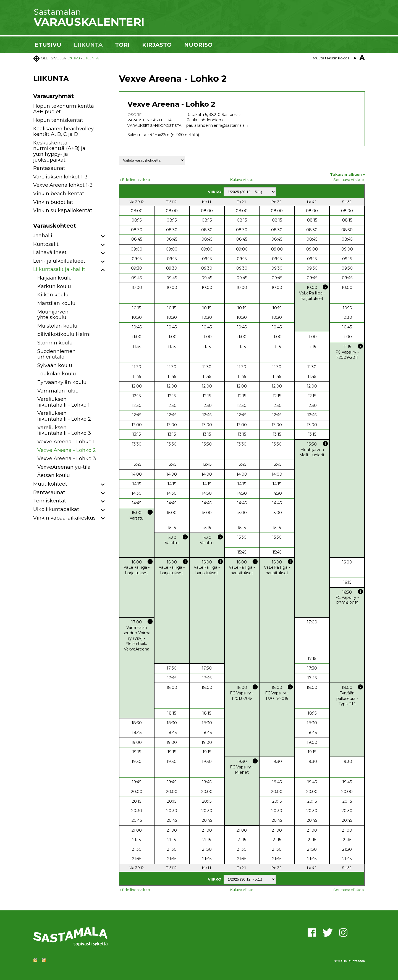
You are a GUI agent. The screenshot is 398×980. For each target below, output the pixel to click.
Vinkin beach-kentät (59, 194)
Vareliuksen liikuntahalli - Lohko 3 (64, 430)
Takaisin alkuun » (347, 174)
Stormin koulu (55, 343)
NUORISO (198, 45)
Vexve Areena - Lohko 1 (66, 442)
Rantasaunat (49, 168)
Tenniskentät (50, 501)
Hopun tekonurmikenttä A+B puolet (64, 109)
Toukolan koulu (57, 374)
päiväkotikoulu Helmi (64, 334)
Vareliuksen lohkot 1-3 (60, 177)
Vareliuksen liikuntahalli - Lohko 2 (64, 416)
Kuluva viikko (242, 180)
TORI (122, 45)
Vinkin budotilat (53, 202)
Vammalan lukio (58, 391)
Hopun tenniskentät (58, 120)
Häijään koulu (55, 278)
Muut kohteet (50, 484)
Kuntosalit (46, 244)
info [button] (325, 287)
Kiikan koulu (53, 295)
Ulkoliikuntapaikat (56, 509)
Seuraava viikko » (349, 180)
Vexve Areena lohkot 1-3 (63, 185)
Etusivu (74, 58)
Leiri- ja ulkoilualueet (59, 261)
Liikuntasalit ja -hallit (59, 269)
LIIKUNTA (88, 45)
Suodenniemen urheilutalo (57, 354)
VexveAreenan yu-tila (64, 467)
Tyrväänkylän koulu (62, 382)
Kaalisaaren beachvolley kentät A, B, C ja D (63, 132)
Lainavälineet (50, 252)
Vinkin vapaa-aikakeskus (64, 518)
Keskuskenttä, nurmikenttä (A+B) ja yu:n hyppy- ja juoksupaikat (59, 151)
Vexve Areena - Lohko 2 (67, 450)
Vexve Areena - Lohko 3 (67, 459)
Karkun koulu (54, 286)
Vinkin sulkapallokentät (63, 210)
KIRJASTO (157, 45)
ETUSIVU (48, 45)
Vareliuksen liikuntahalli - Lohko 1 (63, 402)
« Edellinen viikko (135, 180)
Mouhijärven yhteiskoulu (53, 315)
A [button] (355, 58)
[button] (103, 237)
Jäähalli (43, 236)
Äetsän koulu (54, 475)
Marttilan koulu (56, 303)
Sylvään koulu (55, 365)
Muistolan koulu (57, 326)
